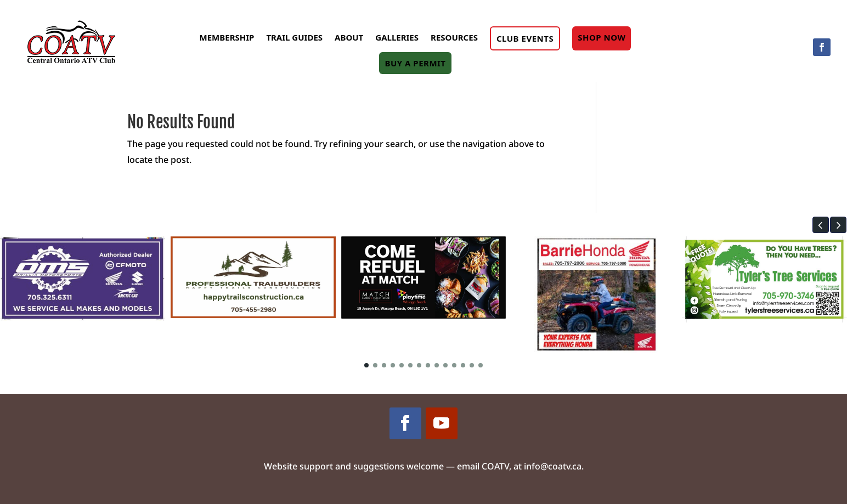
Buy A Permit (415, 63)
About (349, 37)
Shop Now (602, 37)
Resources (454, 37)
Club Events (525, 38)
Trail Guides (294, 37)
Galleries (397, 37)
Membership (227, 37)
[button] (821, 225)
